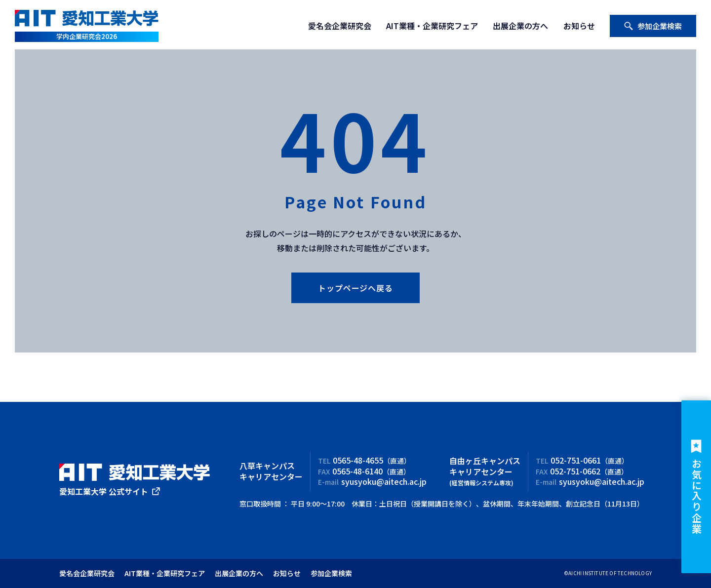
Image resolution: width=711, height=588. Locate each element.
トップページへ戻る (355, 288)
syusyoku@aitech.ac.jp (384, 481)
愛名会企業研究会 (340, 26)
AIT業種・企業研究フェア (432, 26)
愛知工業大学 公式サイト (104, 491)
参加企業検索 (653, 26)
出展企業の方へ (520, 26)
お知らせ (579, 26)
